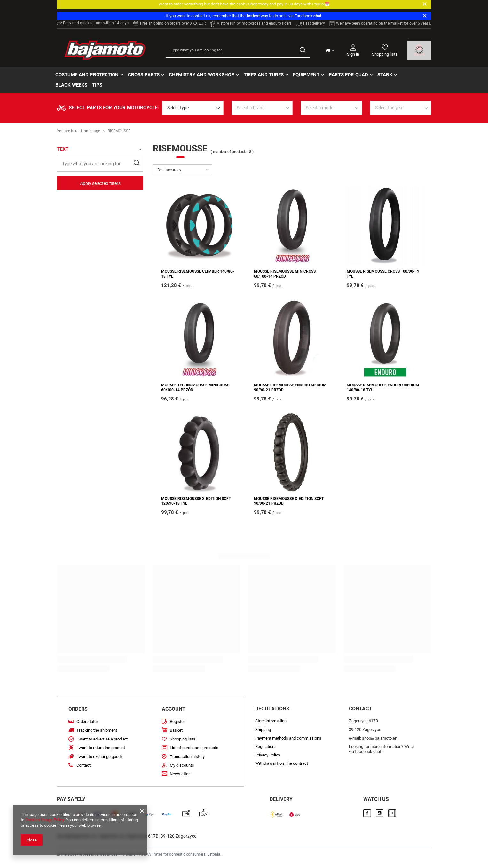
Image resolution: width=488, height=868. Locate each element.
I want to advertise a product (102, 739)
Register (177, 721)
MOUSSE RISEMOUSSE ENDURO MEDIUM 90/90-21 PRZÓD (290, 388)
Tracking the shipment (97, 730)
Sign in (353, 50)
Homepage (91, 131)
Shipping (263, 729)
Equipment (306, 75)
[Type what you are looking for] (238, 50)
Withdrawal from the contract (282, 763)
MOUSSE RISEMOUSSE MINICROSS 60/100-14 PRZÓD (285, 274)
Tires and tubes (264, 75)
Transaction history (187, 757)
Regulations (266, 746)
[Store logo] (105, 50)
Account (174, 709)
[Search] (302, 50)
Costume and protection (87, 75)
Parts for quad (348, 75)
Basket (176, 730)
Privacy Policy (268, 755)
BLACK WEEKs (71, 85)
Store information (271, 721)
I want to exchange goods (100, 757)
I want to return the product (101, 748)
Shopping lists (385, 54)
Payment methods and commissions (288, 738)
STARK (385, 75)
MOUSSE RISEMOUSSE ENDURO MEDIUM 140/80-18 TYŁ (383, 388)
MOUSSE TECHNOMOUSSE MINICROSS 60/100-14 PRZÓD (195, 388)
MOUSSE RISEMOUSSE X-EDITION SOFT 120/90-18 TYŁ (196, 501)
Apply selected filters (100, 183)
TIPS (97, 85)
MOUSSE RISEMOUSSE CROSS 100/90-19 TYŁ (383, 274)
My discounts (182, 765)
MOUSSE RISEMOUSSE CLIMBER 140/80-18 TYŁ (198, 274)
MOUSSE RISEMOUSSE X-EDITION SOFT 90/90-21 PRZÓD (289, 501)
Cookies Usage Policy (45, 820)
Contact (83, 765)
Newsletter (180, 774)
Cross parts (144, 75)
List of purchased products (194, 748)
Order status (88, 721)
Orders (78, 709)
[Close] (425, 4)
